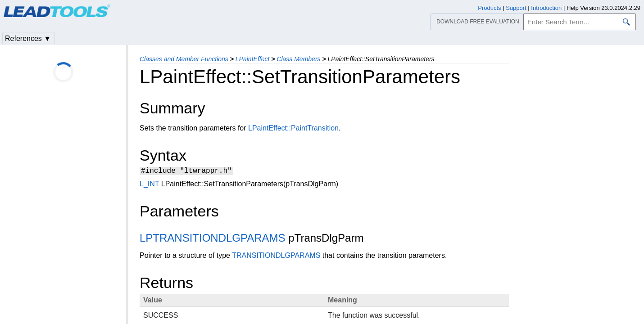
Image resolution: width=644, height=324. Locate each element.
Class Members (298, 59)
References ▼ (28, 38)
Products (489, 8)
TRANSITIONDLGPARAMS (276, 257)
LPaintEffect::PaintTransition (293, 128)
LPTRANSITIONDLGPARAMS (213, 239)
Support (516, 8)
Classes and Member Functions (184, 59)
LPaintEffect (253, 59)
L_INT (149, 185)
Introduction (546, 8)
